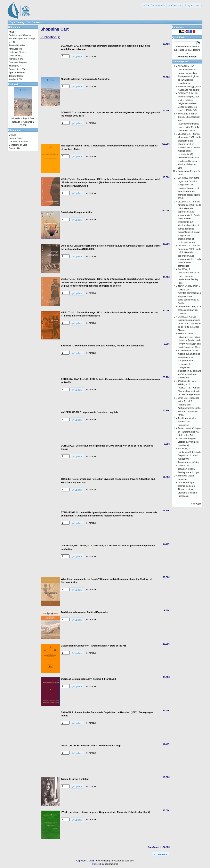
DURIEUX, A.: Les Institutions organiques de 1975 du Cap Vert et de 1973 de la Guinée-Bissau (189, 323)
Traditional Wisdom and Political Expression (187, 422)
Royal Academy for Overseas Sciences (114, 861)
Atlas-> (12, 32)
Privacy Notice (16, 138)
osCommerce (111, 864)
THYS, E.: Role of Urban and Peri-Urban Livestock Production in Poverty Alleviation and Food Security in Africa (189, 340)
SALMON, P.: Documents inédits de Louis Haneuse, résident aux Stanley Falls (189, 276)
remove (93, 56)
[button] (154, 5)
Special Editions (17, 72)
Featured (13, 84)
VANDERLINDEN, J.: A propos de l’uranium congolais (189, 310)
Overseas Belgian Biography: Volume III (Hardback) (189, 442)
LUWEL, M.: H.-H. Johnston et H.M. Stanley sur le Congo (188, 469)
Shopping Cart (180, 62)
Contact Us (14, 148)
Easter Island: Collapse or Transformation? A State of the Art (189, 432)
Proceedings (15, 69)
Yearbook (14, 79)
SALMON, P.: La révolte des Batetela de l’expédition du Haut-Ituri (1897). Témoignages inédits (189, 455)
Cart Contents (34, 22)
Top (11, 22)
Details (12, 135)
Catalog (20, 22)
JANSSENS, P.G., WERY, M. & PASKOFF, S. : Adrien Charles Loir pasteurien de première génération (189, 388)
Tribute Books (16, 76)
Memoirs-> (14, 59)
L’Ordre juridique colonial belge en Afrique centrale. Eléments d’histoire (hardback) (187, 489)
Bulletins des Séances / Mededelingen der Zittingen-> (23, 39)
